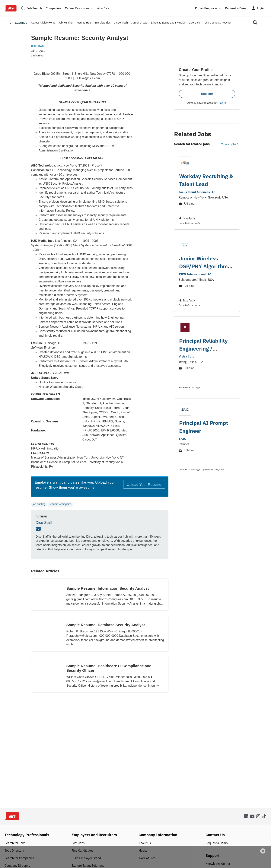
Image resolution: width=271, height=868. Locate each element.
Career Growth (139, 23)
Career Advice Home (43, 23)
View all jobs (231, 144)
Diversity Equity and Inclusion (168, 23)
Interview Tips (103, 23)
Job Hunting (66, 23)
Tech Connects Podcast (217, 23)
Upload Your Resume (144, 485)
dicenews (37, 46)
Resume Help (83, 23)
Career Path (121, 23)
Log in (222, 103)
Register (207, 94)
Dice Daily (194, 23)
